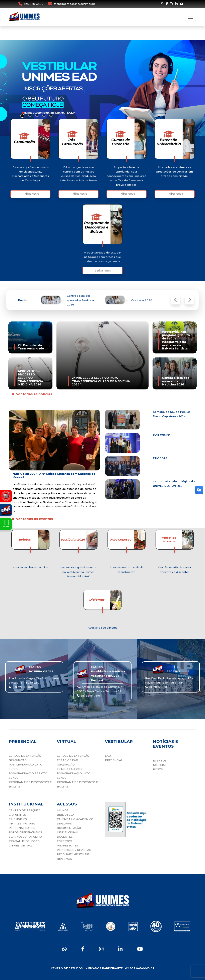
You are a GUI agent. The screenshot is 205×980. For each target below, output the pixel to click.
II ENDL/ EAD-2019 (70, 769)
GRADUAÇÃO (18, 760)
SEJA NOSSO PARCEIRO (25, 837)
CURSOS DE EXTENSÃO (25, 756)
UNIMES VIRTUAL (21, 845)
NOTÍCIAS (160, 765)
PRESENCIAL (114, 760)
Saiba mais (31, 194)
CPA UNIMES (17, 815)
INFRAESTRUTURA (22, 823)
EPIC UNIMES (18, 819)
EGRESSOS (64, 841)
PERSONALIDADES (22, 828)
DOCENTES (65, 837)
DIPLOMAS (64, 823)
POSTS (158, 769)
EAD (108, 756)
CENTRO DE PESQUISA (25, 810)
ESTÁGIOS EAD (67, 760)
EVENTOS (160, 760)
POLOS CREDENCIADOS (25, 832)
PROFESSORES (67, 845)
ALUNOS (63, 810)
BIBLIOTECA (66, 815)
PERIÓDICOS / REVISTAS (74, 850)
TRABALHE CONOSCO (24, 841)
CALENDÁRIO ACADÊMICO (75, 819)
